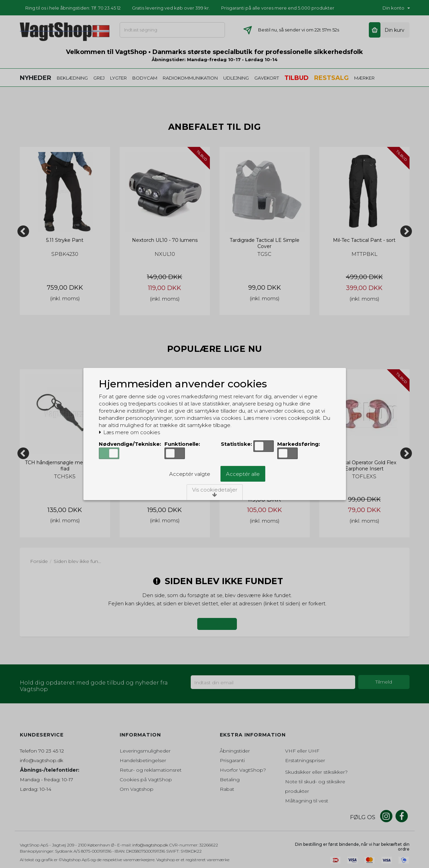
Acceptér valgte (190, 474)
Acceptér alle (243, 474)
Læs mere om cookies (129, 432)
